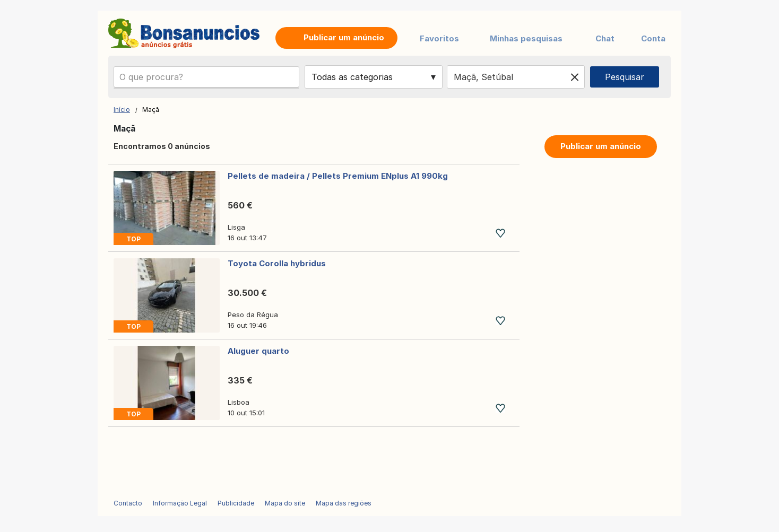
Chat (605, 38)
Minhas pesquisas (526, 38)
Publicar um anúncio (601, 146)
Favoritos (439, 38)
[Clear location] (575, 77)
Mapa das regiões (344, 503)
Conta (653, 38)
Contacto (128, 503)
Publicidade (236, 503)
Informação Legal (180, 503)
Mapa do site (285, 503)
